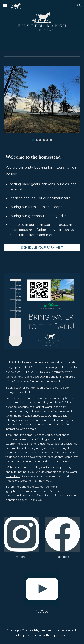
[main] (42, 198)
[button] (5, 5)
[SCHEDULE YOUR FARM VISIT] (42, 248)
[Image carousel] (42, 104)
